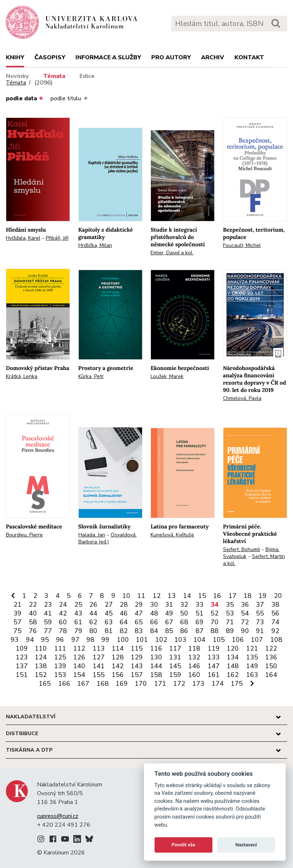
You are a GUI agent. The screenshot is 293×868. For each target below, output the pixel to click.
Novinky (17, 76)
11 (141, 596)
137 (22, 666)
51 (200, 613)
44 (93, 613)
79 (78, 631)
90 (245, 631)
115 (137, 648)
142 (118, 666)
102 (161, 640)
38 (275, 605)
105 (219, 640)
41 (48, 613)
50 (184, 613)
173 (198, 684)
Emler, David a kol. (172, 253)
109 (22, 648)
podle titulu (69, 98)
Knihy (15, 57)
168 (103, 684)
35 (230, 605)
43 (78, 613)
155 (99, 675)
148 (233, 666)
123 (22, 657)
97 (75, 640)
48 (154, 613)
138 (41, 666)
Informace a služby (108, 57)
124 (41, 657)
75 (18, 631)
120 (233, 648)
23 (48, 605)
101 (142, 640)
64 (124, 622)
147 (214, 666)
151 (22, 675)
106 (238, 640)
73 (260, 622)
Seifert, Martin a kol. (254, 560)
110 (41, 648)
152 (41, 675)
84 (154, 631)
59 (48, 622)
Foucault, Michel (242, 245)
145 (175, 666)
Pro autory (171, 57)
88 (215, 631)
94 (30, 640)
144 (156, 666)
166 (64, 684)
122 (271, 648)
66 (154, 622)
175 (237, 684)
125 (60, 657)
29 (139, 605)
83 (139, 631)
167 (83, 684)
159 (175, 675)
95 (45, 640)
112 (79, 648)
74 (275, 622)
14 (187, 596)
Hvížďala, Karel (23, 238)
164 (271, 675)
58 (33, 622)
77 (48, 631)
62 (93, 622)
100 (123, 640)
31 (169, 605)
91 (260, 631)
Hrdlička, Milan (95, 245)
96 (60, 640)
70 (215, 622)
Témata (54, 76)
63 (109, 622)
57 (18, 622)
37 (260, 605)
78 (63, 631)
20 (278, 596)
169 (122, 684)
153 (60, 675)
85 (169, 631)
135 (252, 657)
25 (78, 605)
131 (175, 657)
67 (169, 622)
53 (230, 613)
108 (276, 640)
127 (99, 657)
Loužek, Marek (167, 376)
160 (194, 675)
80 (93, 631)
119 (214, 648)
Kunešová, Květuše (172, 535)
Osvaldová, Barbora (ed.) (107, 538)
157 (137, 675)
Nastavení (246, 845)
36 (245, 605)
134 (233, 657)
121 (252, 648)
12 (157, 596)
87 (200, 631)
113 (99, 648)
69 (200, 622)
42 (63, 613)
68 (184, 622)
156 (118, 675)
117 (175, 648)
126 (79, 657)
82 (124, 631)
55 (260, 613)
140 (79, 666)
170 (141, 684)
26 (93, 605)
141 (99, 666)
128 (118, 657)
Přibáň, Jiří (57, 238)
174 (218, 684)
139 (60, 666)
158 (156, 675)
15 (202, 596)
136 (271, 657)
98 (90, 640)
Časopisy (50, 57)
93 (15, 640)
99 (105, 640)
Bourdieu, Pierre (24, 535)
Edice (87, 76)
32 (184, 605)
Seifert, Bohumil (242, 549)
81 (109, 631)
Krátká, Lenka (22, 376)
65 (139, 622)
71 (230, 622)
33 (200, 605)
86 (184, 631)
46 (124, 613)
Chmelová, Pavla (242, 398)
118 (194, 648)
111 (60, 648)
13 (172, 596)
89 (230, 631)
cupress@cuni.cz (58, 816)
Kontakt (249, 57)
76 (33, 631)
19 (263, 596)
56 (275, 613)
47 (139, 613)
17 (233, 596)
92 (275, 631)
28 (124, 605)
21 (18, 605)
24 (63, 605)
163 (252, 675)
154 (79, 675)
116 (156, 648)
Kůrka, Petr (91, 376)
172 (179, 684)
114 (118, 648)
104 (199, 640)
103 (180, 640)
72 (245, 622)
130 (156, 657)
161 (214, 675)
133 (214, 657)
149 (252, 666)
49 (169, 613)
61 (78, 622)
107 (257, 640)
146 (194, 666)
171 (160, 684)
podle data (25, 98)
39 (18, 613)
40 (33, 613)
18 (248, 596)
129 (137, 657)
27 (109, 605)
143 (137, 666)
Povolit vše (183, 845)
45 (109, 613)
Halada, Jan (92, 535)
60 (63, 622)
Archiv (213, 57)
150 (271, 666)
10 (126, 596)
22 (33, 605)
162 (233, 675)
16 (217, 596)
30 (154, 605)
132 (194, 657)
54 (245, 613)
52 (215, 613)
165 (45, 684)
